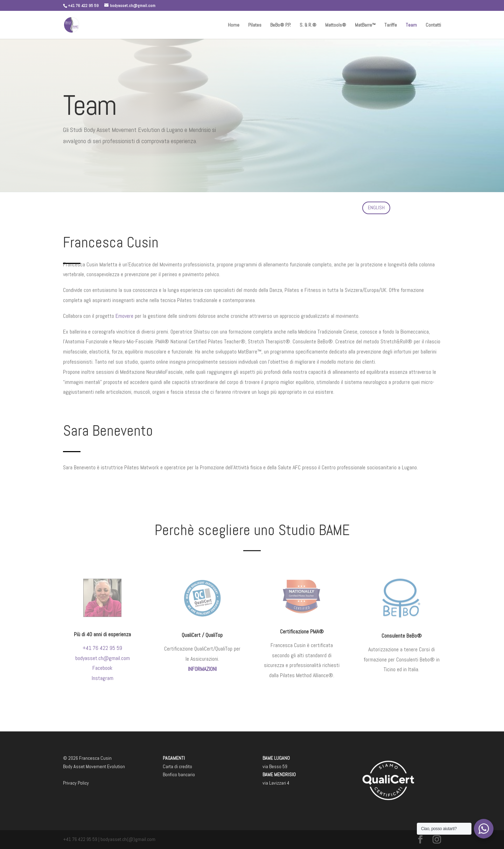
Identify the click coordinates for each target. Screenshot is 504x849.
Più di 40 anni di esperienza (102, 634)
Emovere (124, 306)
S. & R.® (308, 25)
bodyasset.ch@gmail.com (103, 656)
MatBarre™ (365, 25)
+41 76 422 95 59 (102, 647)
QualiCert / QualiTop (202, 634)
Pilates (255, 25)
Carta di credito (177, 766)
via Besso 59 (275, 766)
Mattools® (336, 25)
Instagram (102, 674)
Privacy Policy (76, 783)
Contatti (433, 25)
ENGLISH (376, 208)
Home (234, 25)
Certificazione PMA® (302, 632)
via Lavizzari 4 (276, 783)
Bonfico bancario (179, 774)
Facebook (103, 665)
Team (411, 25)
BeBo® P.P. (281, 25)
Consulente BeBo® (402, 635)
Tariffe (391, 25)
